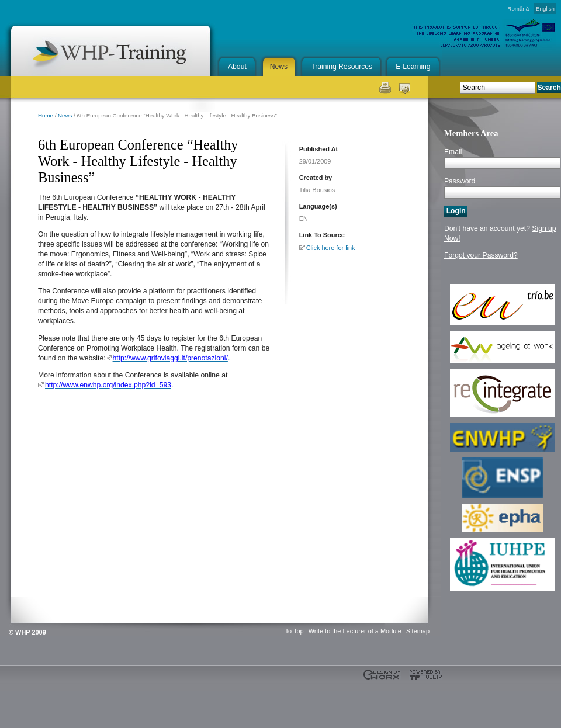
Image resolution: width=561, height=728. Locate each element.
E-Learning (413, 67)
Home (46, 115)
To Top (295, 631)
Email (453, 152)
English (545, 8)
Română (518, 8)
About (237, 67)
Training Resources (342, 67)
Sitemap (418, 631)
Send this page (405, 87)
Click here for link (331, 248)
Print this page (384, 87)
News (279, 67)
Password (460, 181)
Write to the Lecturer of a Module (355, 631)
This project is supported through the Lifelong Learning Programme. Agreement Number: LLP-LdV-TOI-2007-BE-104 (29, 699)
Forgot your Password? (481, 255)
